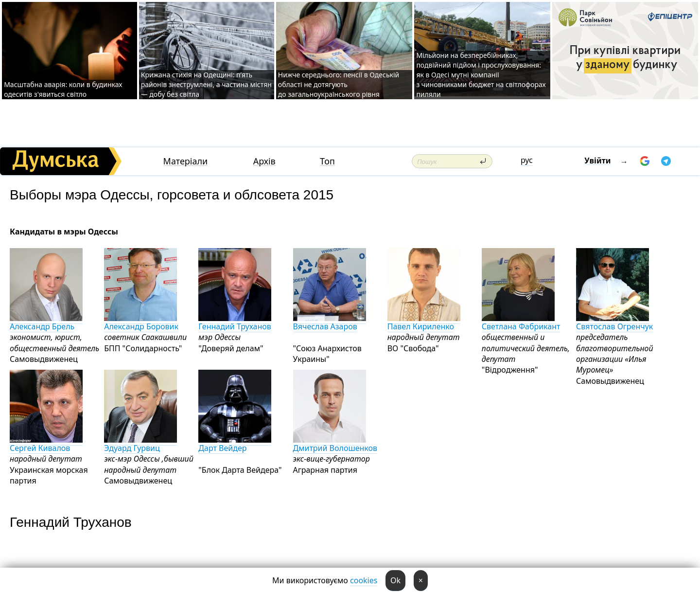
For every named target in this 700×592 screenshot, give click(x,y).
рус (527, 160)
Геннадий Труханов (235, 322)
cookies (364, 580)
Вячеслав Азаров (330, 322)
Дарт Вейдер (235, 444)
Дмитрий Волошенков (335, 444)
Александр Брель (46, 322)
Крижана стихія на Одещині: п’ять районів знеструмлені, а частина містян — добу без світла (206, 84)
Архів (264, 161)
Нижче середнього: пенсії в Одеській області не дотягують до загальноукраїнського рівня (339, 84)
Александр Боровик (141, 322)
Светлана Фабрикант (521, 322)
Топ (327, 161)
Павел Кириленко (424, 322)
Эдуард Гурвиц (140, 444)
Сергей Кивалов (46, 444)
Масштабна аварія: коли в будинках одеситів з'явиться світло (63, 89)
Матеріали (186, 161)
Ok (395, 580)
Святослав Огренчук (614, 322)
